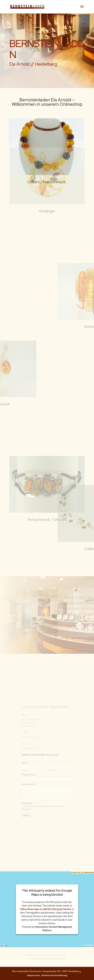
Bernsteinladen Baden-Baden (51, 956)
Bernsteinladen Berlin (38, 958)
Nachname (51, 769)
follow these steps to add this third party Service (46, 909)
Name (30, 763)
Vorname (30, 769)
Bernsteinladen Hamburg (52, 958)
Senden (31, 804)
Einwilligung (32, 794)
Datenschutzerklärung (54, 975)
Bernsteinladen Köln (36, 956)
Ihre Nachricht (33, 779)
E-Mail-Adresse (33, 772)
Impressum (33, 975)
